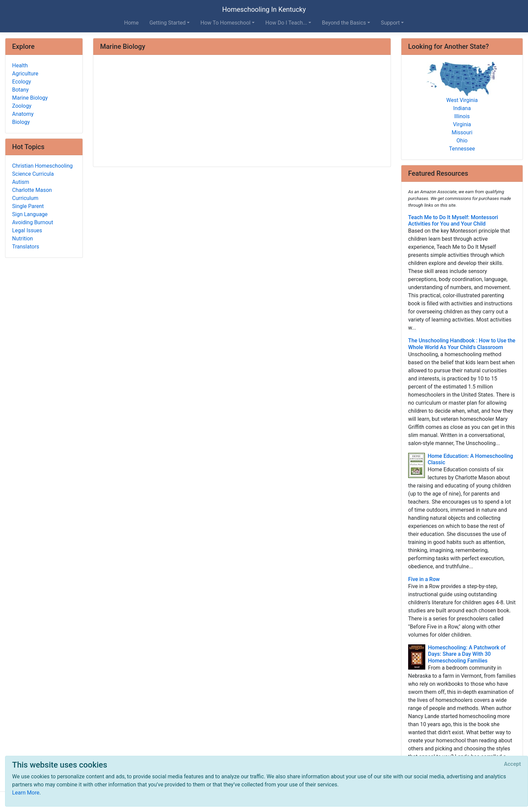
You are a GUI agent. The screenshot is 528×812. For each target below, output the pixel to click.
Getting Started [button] (168, 23)
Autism (21, 182)
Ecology (22, 82)
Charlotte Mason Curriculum (32, 194)
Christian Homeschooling (42, 166)
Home (131, 23)
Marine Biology (30, 98)
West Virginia (462, 100)
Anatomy (23, 114)
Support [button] (390, 23)
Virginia (462, 124)
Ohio (462, 141)
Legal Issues (27, 230)
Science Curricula (33, 174)
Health (20, 65)
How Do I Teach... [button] (286, 23)
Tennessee (462, 149)
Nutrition (23, 239)
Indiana (462, 108)
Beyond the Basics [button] (344, 23)
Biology (21, 122)
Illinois (462, 116)
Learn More (26, 793)
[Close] (513, 764)
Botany (20, 90)
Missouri (462, 132)
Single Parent (28, 206)
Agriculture (25, 74)
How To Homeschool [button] (225, 23)
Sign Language (30, 214)
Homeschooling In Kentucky (264, 9)
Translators (26, 247)
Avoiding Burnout (33, 222)
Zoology (22, 106)
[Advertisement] (242, 111)
